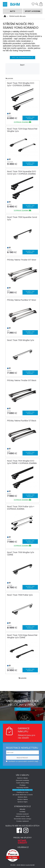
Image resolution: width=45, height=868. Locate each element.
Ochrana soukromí (22, 814)
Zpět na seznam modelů (23, 58)
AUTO (13, 11)
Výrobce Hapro (22, 802)
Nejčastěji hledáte (22, 788)
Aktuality (22, 809)
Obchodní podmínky (22, 780)
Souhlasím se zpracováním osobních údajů (22, 761)
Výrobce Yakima (22, 799)
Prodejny (22, 785)
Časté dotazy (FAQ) (22, 783)
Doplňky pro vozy (22, 792)
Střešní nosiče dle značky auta (22, 790)
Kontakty (22, 812)
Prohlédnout (23, 709)
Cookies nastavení (22, 821)
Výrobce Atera (22, 797)
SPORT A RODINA (33, 11)
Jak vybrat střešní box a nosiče (22, 795)
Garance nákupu (22, 778)
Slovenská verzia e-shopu (22, 819)
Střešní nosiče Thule (22, 816)
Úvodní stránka (5, 16)
